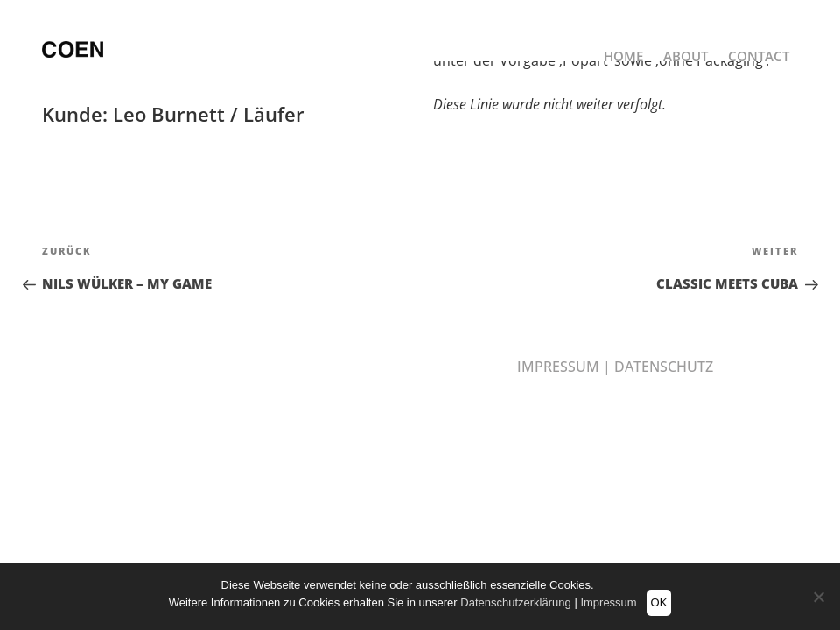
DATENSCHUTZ (664, 367)
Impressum (608, 602)
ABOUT (686, 60)
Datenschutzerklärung (515, 602)
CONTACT (759, 60)
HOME (623, 60)
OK (659, 602)
